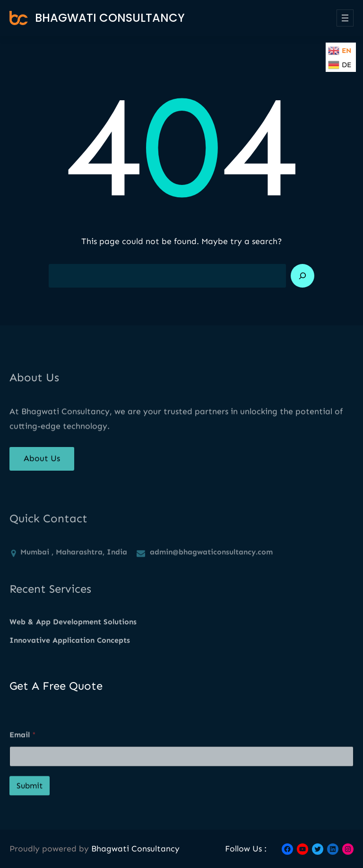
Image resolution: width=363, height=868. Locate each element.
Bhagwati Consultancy (110, 18)
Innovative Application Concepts (70, 649)
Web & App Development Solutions (73, 630)
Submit (30, 807)
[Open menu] (345, 18)
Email (23, 756)
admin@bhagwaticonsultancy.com (211, 570)
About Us (42, 465)
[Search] (302, 276)
